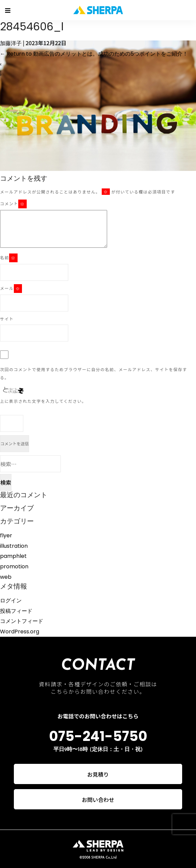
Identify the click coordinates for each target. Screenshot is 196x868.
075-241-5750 (98, 736)
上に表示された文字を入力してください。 (43, 401)
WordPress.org (20, 632)
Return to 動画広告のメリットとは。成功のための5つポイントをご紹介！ (94, 54)
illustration (14, 546)
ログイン (11, 601)
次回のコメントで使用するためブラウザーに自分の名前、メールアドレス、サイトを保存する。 (94, 373)
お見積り (98, 774)
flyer (6, 535)
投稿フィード (16, 611)
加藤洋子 (11, 43)
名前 (9, 258)
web (6, 577)
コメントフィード (22, 621)
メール (11, 289)
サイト (7, 319)
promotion (14, 566)
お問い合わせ (98, 800)
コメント (13, 204)
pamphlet (13, 556)
